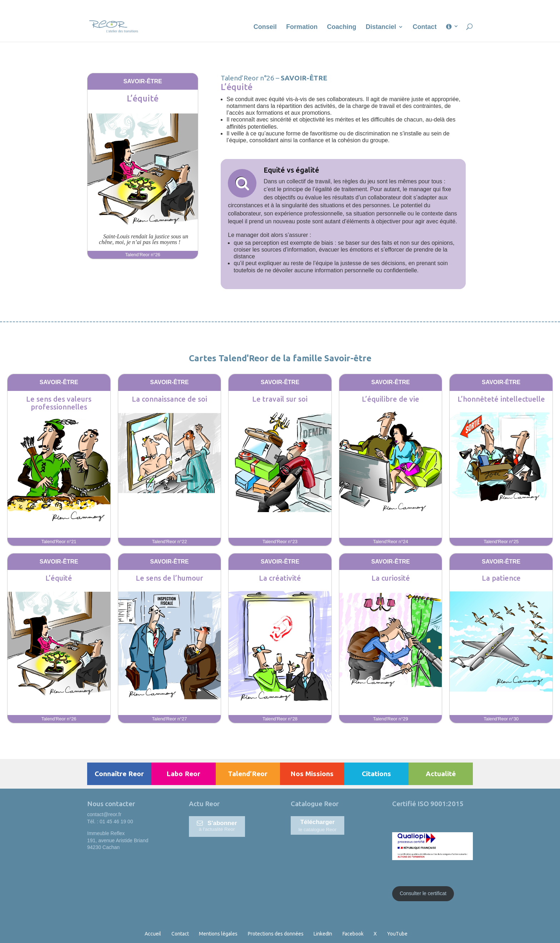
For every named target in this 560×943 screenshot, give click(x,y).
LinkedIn (323, 934)
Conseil (265, 27)
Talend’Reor (248, 774)
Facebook (353, 934)
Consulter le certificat (423, 893)
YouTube (397, 934)
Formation (302, 27)
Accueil (153, 934)
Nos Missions (312, 774)
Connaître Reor (119, 774)
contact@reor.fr (104, 814)
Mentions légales (218, 934)
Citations (376, 774)
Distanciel (381, 27)
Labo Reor (183, 774)
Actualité (441, 774)
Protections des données (276, 934)
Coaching (342, 27)
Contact (425, 27)
